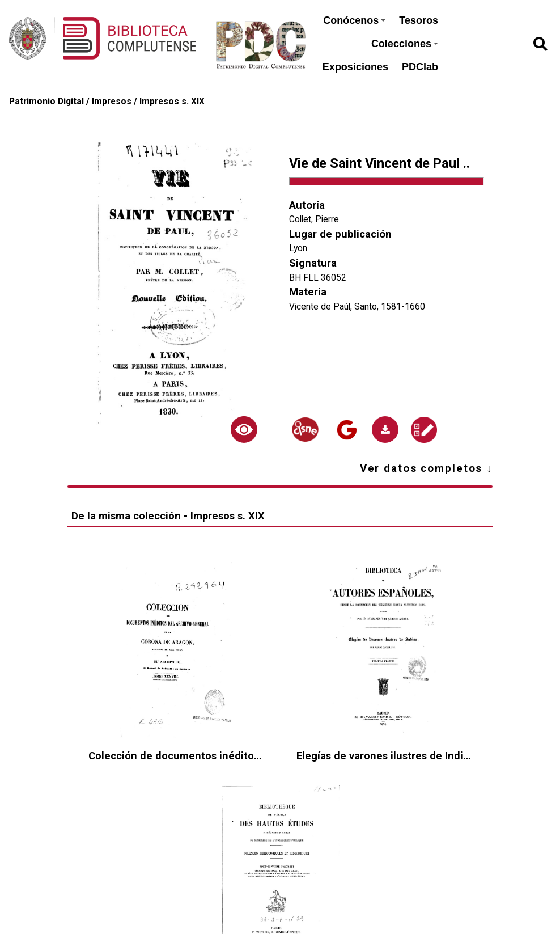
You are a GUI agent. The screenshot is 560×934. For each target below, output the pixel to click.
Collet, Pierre (314, 219)
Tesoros (419, 20)
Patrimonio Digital (46, 102)
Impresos (112, 102)
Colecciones (405, 44)
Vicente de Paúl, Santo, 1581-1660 (357, 307)
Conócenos (354, 20)
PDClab (420, 67)
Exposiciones (355, 67)
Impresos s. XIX (172, 102)
